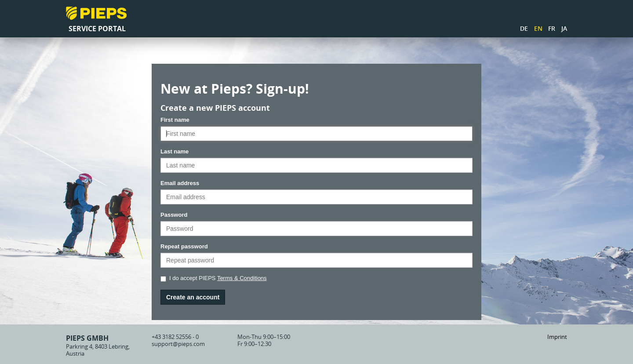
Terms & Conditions (242, 278)
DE (524, 28)
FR (552, 28)
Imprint (557, 337)
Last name (175, 151)
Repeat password (184, 246)
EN (538, 28)
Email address (180, 183)
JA (564, 28)
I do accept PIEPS (214, 278)
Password (174, 215)
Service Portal (97, 29)
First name (175, 120)
